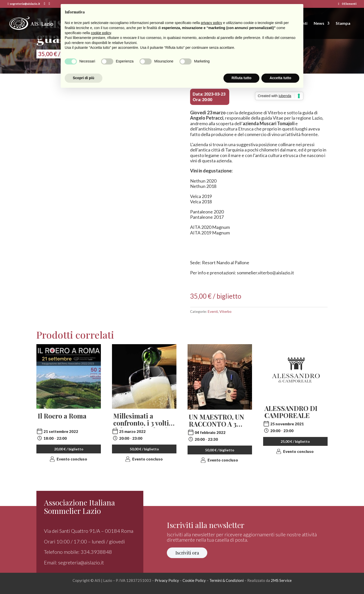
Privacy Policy (167, 580)
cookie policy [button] (101, 33)
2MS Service (281, 580)
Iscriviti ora (187, 553)
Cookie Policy (194, 580)
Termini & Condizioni (226, 580)
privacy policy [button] (212, 23)
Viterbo (225, 311)
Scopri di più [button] (84, 78)
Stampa (343, 24)
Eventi (213, 311)
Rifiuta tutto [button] (242, 78)
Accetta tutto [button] (280, 78)
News (319, 24)
